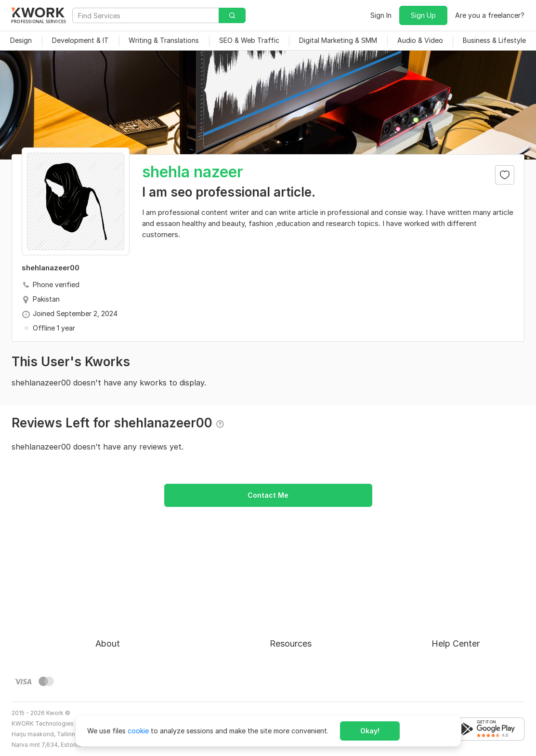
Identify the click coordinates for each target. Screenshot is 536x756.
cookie (138, 731)
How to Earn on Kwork (305, 612)
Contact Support (459, 629)
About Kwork (116, 594)
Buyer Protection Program (137, 612)
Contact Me (268, 495)
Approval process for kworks (478, 594)
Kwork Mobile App (299, 681)
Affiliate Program (297, 646)
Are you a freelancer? (490, 15)
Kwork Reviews (293, 664)
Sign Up (423, 15)
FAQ (438, 612)
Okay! (370, 731)
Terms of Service (123, 629)
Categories (287, 629)
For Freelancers (294, 594)
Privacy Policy (118, 646)
